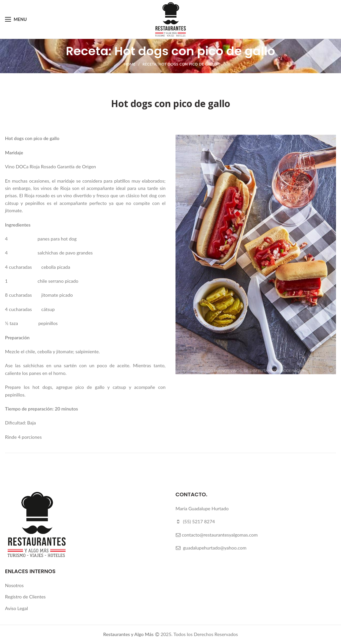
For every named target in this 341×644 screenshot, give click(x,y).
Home (130, 64)
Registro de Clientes (25, 597)
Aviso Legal (16, 608)
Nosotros (14, 585)
